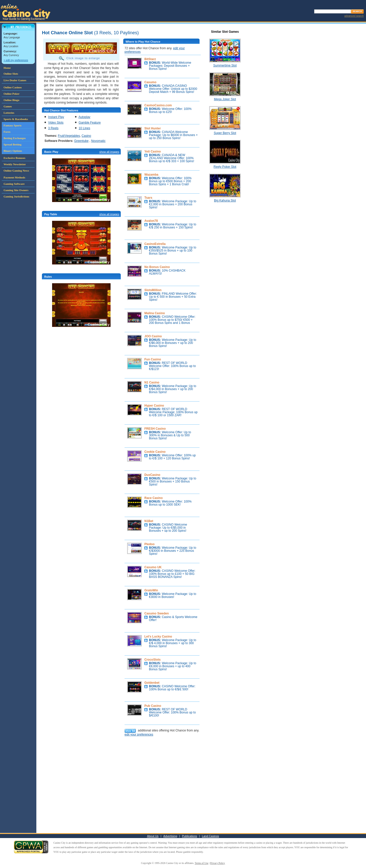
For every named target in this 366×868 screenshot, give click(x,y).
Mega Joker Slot (225, 99)
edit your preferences (139, 735)
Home (7, 68)
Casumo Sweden (157, 613)
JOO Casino (153, 336)
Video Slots (56, 123)
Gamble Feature (90, 123)
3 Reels (53, 128)
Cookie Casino (155, 452)
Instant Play (56, 117)
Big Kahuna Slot (225, 201)
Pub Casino (153, 706)
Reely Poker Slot (225, 167)
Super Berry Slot (225, 133)
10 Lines (84, 128)
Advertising (170, 836)
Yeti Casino (153, 152)
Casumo (150, 82)
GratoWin (151, 590)
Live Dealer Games (15, 80)
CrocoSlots (152, 660)
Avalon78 (151, 221)
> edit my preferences (16, 60)
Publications (189, 836)
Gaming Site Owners (16, 190)
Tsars (148, 198)
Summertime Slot (225, 65)
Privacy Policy (218, 863)
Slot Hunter (153, 128)
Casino (86, 136)
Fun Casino (153, 359)
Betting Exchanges (15, 138)
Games (8, 106)
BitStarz (150, 59)
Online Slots (11, 74)
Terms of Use (202, 863)
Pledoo (149, 544)
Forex (7, 132)
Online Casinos (13, 87)
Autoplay (85, 117)
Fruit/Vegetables (69, 136)
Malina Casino (155, 313)
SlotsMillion (153, 290)
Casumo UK (153, 567)
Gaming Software (14, 184)
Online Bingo (11, 100)
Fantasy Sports (13, 125)
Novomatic (98, 141)
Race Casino (154, 498)
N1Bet (149, 521)
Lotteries (9, 113)
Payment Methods (14, 177)
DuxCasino (152, 475)
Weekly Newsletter (15, 164)
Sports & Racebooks (16, 119)
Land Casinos (210, 836)
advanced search (354, 16)
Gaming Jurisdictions (16, 196)
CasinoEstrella (155, 244)
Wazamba (151, 175)
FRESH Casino (155, 429)
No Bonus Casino (157, 267)
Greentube (81, 141)
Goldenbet (152, 683)
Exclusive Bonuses (14, 158)
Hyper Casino (154, 406)
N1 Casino (152, 382)
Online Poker (12, 94)
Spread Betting (12, 144)
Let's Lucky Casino (158, 637)
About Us (153, 836)
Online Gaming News (16, 171)
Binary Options (13, 151)
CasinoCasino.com (158, 105)
